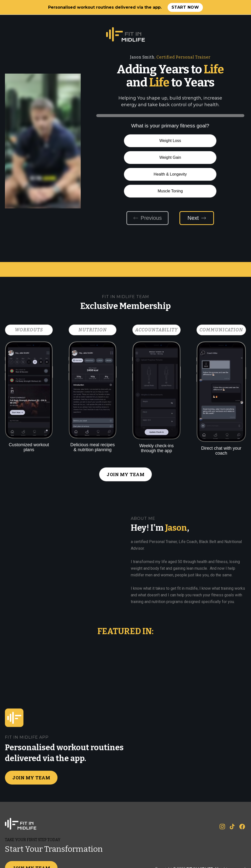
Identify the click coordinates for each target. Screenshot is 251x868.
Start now (185, 7)
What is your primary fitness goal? (170, 126)
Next (197, 184)
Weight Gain (208, 141)
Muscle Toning (208, 157)
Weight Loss (133, 141)
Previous (148, 184)
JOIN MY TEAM (125, 441)
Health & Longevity (133, 157)
